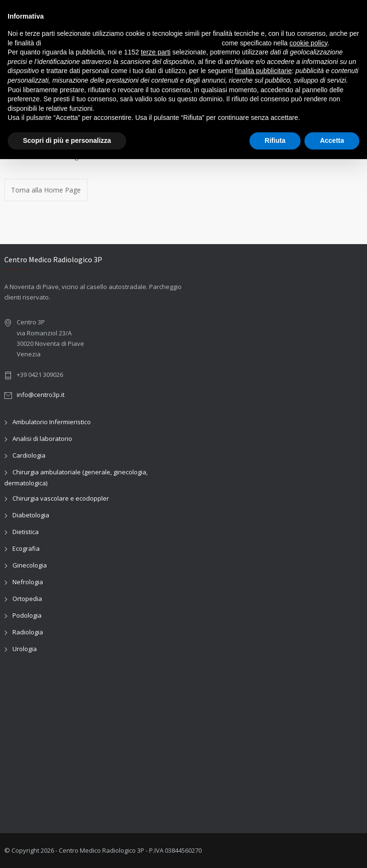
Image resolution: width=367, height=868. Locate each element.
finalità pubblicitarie (263, 71)
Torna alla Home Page (46, 190)
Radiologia (28, 632)
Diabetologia (31, 515)
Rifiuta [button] (275, 140)
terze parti (156, 52)
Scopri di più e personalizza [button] (67, 140)
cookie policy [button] (308, 43)
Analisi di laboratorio (42, 439)
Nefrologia (28, 582)
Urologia (25, 649)
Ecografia (26, 548)
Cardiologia (29, 455)
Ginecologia (30, 565)
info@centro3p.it (41, 395)
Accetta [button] (332, 140)
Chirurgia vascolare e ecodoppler (61, 498)
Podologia (27, 615)
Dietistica (26, 532)
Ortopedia (27, 599)
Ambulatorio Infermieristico (52, 422)
